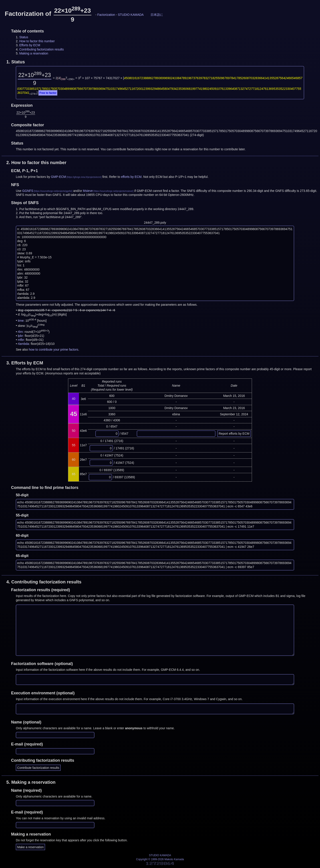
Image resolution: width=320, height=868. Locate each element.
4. (44, 582)
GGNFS (28, 191)
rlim (20, 332)
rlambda (23, 344)
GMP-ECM (58, 177)
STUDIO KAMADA (131, 15)
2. (36, 163)
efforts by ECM (131, 177)
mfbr (21, 340)
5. (31, 782)
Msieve (88, 191)
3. (25, 363)
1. (15, 62)
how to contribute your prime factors (54, 350)
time (21, 320)
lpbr (20, 336)
